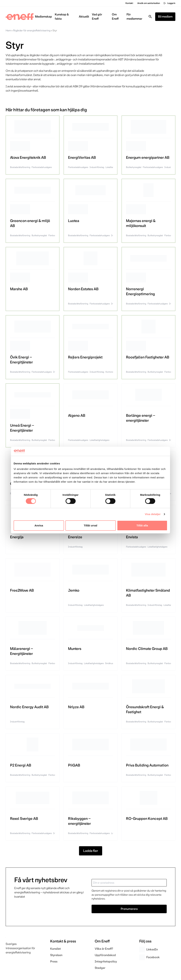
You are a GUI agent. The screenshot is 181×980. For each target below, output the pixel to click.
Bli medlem (165, 17)
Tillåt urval (90, 525)
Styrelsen (56, 955)
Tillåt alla (142, 525)
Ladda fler (91, 851)
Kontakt (129, 3)
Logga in (169, 3)
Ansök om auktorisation (149, 3)
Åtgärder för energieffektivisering (32, 30)
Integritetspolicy (106, 961)
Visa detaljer (153, 514)
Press (54, 961)
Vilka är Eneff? (104, 949)
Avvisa (39, 525)
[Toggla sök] (150, 17)
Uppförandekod (105, 955)
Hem (8, 30)
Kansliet (56, 949)
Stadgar (100, 968)
